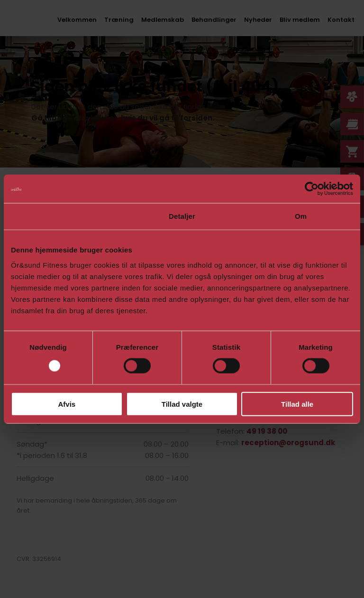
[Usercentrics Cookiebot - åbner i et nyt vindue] (312, 189)
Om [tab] (301, 216)
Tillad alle (297, 404)
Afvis (67, 404)
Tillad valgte (182, 404)
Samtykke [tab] (63, 216)
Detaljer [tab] (182, 216)
